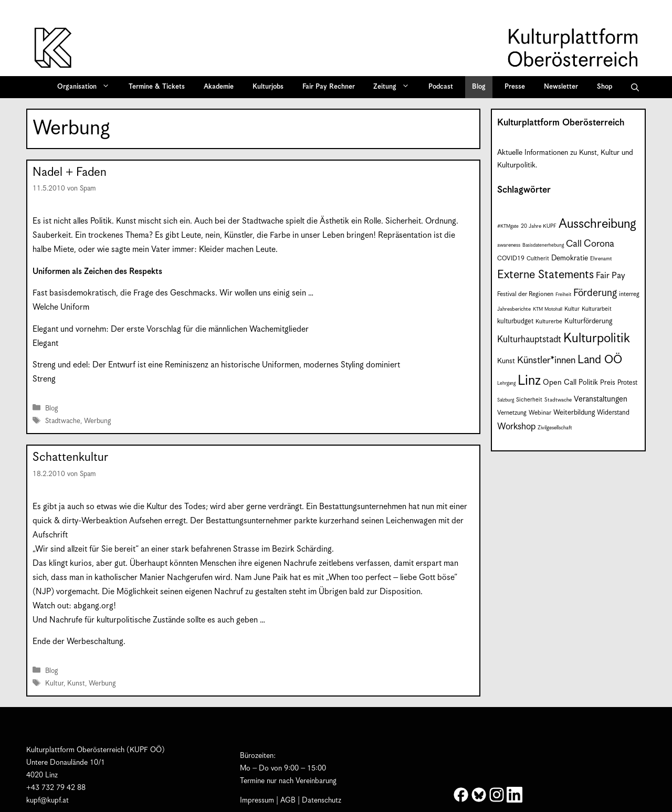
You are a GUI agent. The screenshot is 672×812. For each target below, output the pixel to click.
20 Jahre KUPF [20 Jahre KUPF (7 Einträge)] (539, 226)
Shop (605, 87)
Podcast (441, 87)
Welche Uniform (61, 307)
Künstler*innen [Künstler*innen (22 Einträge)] (546, 360)
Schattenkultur (70, 457)
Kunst (76, 684)
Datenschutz (322, 800)
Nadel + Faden (70, 172)
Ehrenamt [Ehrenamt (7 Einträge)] (601, 259)
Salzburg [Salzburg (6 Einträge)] (506, 400)
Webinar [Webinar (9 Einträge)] (540, 413)
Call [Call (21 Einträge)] (574, 244)
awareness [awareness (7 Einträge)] (509, 245)
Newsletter (561, 87)
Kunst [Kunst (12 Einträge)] (506, 361)
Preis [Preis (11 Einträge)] (608, 383)
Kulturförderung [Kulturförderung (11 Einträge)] (588, 321)
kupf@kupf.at (48, 800)
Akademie (219, 87)
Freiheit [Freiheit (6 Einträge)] (563, 295)
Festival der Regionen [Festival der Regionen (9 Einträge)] (525, 294)
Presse (515, 87)
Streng (44, 379)
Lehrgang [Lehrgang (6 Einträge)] (506, 383)
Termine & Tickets (157, 87)
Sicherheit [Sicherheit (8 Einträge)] (529, 400)
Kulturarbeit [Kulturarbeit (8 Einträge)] (597, 309)
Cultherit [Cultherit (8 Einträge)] (538, 259)
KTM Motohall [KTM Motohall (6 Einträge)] (548, 309)
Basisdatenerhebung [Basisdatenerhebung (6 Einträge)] (543, 245)
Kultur (54, 684)
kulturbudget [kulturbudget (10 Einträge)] (515, 321)
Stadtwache (63, 421)
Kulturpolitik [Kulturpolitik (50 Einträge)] (597, 339)
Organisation (87, 87)
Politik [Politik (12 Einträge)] (588, 383)
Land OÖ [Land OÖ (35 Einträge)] (600, 360)
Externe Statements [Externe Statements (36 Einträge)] (545, 275)
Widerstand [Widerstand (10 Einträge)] (613, 413)
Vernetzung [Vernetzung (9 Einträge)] (512, 413)
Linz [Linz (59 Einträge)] (529, 381)
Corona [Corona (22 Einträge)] (599, 244)
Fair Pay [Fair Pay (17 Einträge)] (611, 276)
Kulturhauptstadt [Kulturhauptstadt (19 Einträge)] (529, 340)
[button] (635, 87)
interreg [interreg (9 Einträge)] (629, 294)
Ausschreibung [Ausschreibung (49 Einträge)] (597, 224)
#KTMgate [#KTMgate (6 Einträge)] (508, 226)
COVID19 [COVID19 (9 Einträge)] (511, 259)
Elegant (45, 344)
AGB (288, 800)
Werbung (97, 421)
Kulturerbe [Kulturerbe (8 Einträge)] (549, 321)
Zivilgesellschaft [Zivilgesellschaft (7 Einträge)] (555, 428)
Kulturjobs (268, 87)
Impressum (257, 800)
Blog (479, 87)
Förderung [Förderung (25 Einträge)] (595, 293)
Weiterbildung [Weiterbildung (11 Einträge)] (574, 413)
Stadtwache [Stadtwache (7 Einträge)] (558, 400)
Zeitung (395, 87)
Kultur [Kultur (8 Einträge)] (572, 309)
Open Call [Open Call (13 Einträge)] (560, 382)
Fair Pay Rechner (329, 87)
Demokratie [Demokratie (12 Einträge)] (570, 258)
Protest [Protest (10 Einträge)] (627, 383)
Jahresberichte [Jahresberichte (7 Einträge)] (514, 309)
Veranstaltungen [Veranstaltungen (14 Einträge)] (601, 399)
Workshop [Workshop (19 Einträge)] (516, 427)
